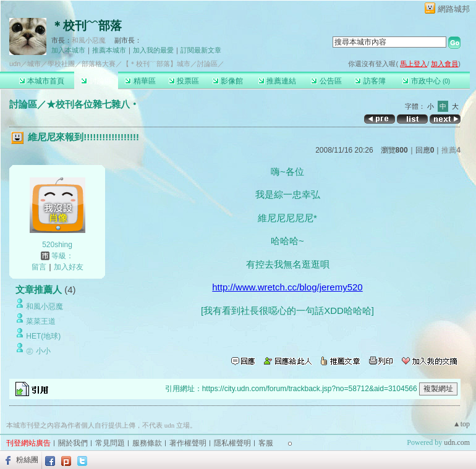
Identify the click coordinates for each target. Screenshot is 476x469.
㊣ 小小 (38, 351)
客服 (266, 443)
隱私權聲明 (232, 443)
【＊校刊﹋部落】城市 (156, 64)
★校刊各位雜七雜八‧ (93, 104)
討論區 (96, 81)
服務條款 (147, 443)
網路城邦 (454, 9)
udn (15, 64)
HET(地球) (43, 336)
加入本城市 (68, 50)
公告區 (326, 81)
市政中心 (426, 81)
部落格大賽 (99, 64)
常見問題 (110, 443)
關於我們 (73, 443)
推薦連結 (277, 81)
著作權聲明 (188, 443)
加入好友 (69, 267)
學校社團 (61, 64)
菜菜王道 (41, 321)
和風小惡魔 (89, 40)
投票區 (184, 81)
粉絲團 (27, 460)
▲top (461, 424)
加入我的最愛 (153, 50)
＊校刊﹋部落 (87, 26)
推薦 (451, 150)
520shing (57, 245)
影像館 (228, 81)
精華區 (140, 81)
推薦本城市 (109, 50)
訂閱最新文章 (201, 50)
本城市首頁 (42, 81)
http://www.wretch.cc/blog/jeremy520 (287, 287)
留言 (39, 267)
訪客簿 (370, 81)
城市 (34, 64)
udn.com (457, 442)
